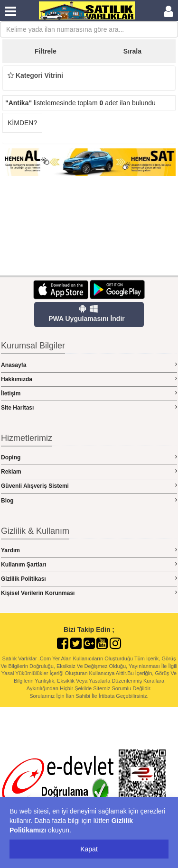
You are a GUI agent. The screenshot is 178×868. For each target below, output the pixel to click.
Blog (89, 500)
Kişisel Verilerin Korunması (89, 593)
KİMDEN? (22, 123)
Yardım (89, 550)
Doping (89, 457)
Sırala (132, 51)
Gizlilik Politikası (89, 579)
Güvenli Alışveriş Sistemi (89, 486)
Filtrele (46, 51)
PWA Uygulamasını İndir (87, 313)
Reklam (89, 471)
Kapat (89, 849)
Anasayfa (89, 365)
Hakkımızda (89, 379)
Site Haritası (89, 407)
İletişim (89, 393)
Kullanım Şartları (89, 564)
